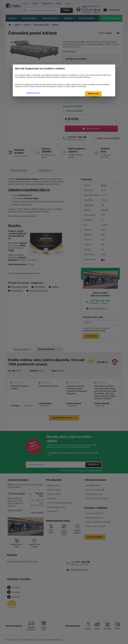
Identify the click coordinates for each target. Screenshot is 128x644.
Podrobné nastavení (33, 93)
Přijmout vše (93, 94)
